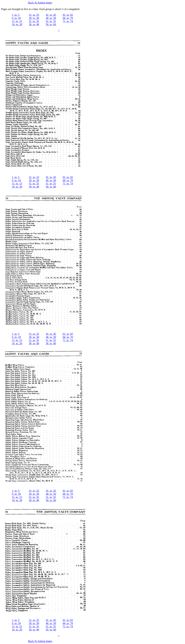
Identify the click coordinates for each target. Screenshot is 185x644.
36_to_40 (34, 24)
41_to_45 (51, 15)
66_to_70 (68, 18)
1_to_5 (16, 15)
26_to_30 (34, 18)
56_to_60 (51, 24)
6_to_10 (16, 18)
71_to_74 (68, 21)
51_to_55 (51, 21)
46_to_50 (51, 18)
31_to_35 (34, 21)
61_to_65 (68, 15)
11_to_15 (17, 21)
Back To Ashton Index (40, 3)
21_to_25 (34, 15)
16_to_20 (17, 24)
